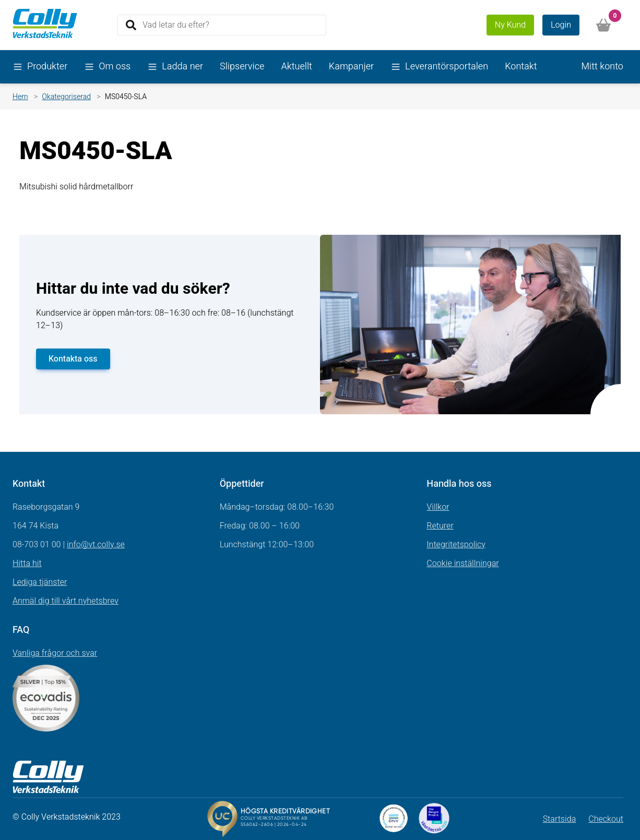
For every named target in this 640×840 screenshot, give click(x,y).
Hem (20, 97)
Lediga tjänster (40, 582)
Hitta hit (27, 563)
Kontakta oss (73, 359)
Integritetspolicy (456, 545)
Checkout (606, 819)
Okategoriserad (66, 97)
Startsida (560, 819)
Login (561, 25)
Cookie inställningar (463, 563)
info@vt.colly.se (96, 545)
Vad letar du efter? (176, 25)
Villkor (438, 507)
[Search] (222, 25)
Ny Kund (510, 25)
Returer (440, 526)
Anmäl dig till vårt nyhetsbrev (66, 601)
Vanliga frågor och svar (55, 653)
